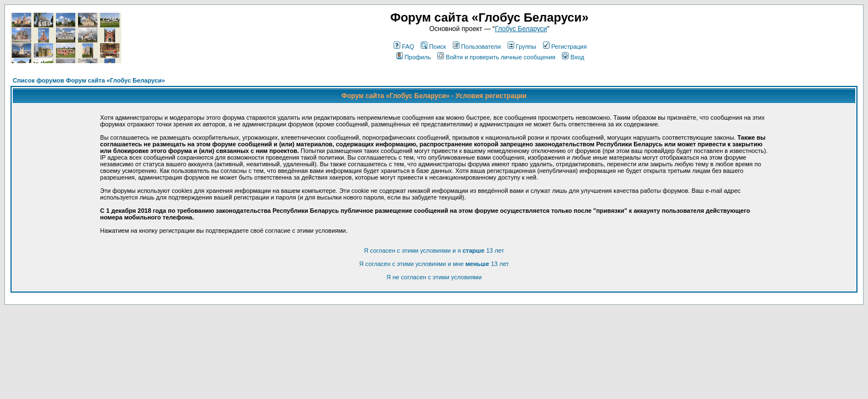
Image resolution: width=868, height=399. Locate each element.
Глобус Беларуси (521, 29)
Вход (573, 57)
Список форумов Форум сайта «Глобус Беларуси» (89, 80)
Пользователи (477, 47)
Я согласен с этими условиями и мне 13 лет (434, 264)
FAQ (404, 47)
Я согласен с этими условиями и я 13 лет (434, 250)
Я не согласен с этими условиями (434, 277)
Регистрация (565, 47)
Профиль (414, 57)
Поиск (433, 47)
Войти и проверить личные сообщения (496, 57)
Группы (522, 47)
